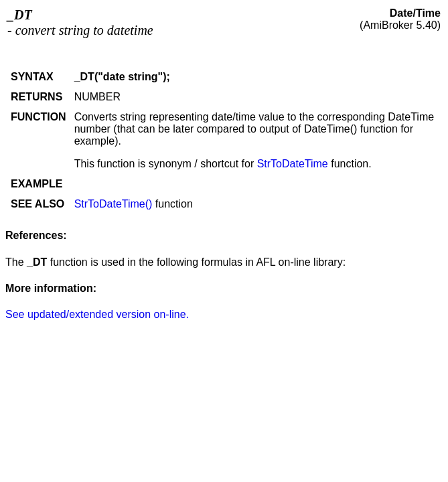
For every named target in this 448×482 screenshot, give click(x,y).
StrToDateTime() (114, 204)
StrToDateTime (293, 164)
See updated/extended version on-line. (97, 314)
